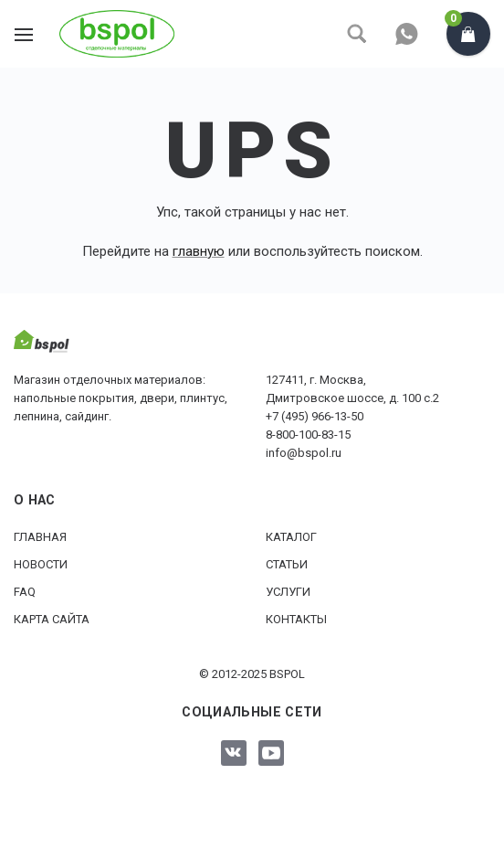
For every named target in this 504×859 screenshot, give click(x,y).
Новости (41, 564)
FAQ (25, 592)
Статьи (287, 564)
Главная (40, 537)
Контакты (296, 619)
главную (199, 251)
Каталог (291, 537)
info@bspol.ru (304, 453)
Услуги (288, 592)
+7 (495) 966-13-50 (315, 416)
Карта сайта (52, 619)
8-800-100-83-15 (308, 435)
